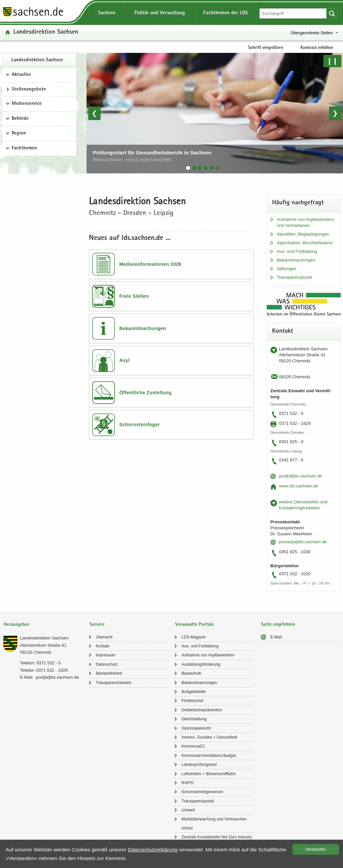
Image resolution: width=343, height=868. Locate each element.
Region (19, 133)
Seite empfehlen (278, 625)
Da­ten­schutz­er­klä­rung (153, 850)
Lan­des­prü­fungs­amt (199, 765)
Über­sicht (104, 637)
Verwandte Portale (194, 625)
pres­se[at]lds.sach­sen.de (303, 542)
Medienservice (27, 104)
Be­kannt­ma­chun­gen (296, 260)
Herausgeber (16, 625)
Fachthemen (24, 148)
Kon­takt (103, 646)
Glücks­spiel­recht (196, 728)
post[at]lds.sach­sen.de (301, 476)
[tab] (188, 168)
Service (97, 625)
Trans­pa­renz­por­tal (294, 277)
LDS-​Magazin (194, 637)
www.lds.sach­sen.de (299, 486)
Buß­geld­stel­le (194, 692)
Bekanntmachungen (143, 328)
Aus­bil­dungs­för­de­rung (201, 664)
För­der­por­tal (192, 701)
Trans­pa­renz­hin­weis (114, 683)
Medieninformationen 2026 (150, 264)
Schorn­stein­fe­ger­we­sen (202, 792)
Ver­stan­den (316, 849)
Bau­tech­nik (191, 673)
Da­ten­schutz (107, 664)
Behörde (20, 119)
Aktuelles (21, 75)
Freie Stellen (134, 296)
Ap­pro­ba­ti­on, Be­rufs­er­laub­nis (305, 243)
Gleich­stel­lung (194, 719)
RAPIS (187, 783)
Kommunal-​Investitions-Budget (209, 756)
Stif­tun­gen (287, 269)
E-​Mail (276, 637)
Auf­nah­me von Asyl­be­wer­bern (208, 655)
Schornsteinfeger (140, 425)
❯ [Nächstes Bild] (335, 113)
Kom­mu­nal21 (193, 746)
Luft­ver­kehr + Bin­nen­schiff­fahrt (209, 774)
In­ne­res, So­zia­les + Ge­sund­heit (209, 737)
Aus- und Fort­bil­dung (297, 251)
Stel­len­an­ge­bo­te (29, 89)
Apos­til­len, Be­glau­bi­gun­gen (303, 234)
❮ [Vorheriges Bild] (94, 113)
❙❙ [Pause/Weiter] (332, 61)
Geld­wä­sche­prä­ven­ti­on (202, 710)
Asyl (124, 360)
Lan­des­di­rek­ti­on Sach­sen (37, 60)
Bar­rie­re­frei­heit (109, 673)
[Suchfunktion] (294, 13)
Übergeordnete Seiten (312, 33)
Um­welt (188, 810)
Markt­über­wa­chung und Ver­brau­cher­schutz (214, 823)
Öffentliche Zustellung (145, 393)
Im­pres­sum (106, 655)
